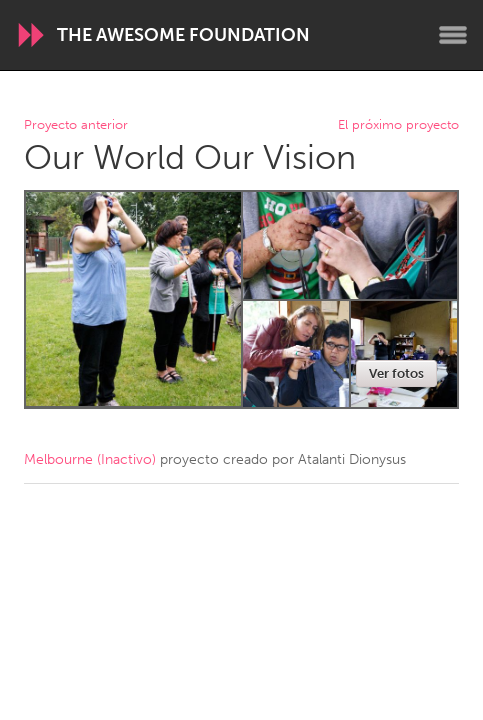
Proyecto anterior (76, 125)
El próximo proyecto (398, 125)
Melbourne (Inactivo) (90, 459)
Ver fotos (396, 373)
